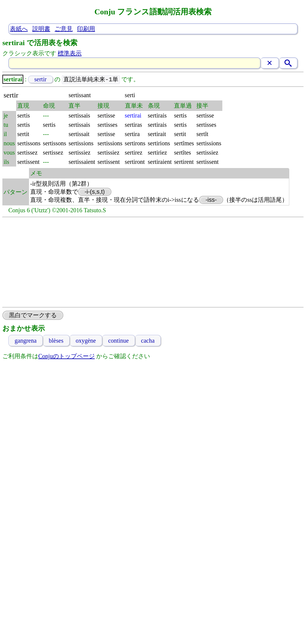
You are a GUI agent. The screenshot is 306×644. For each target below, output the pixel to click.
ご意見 (64, 29)
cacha (148, 341)
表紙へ (19, 29)
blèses (56, 341)
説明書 (41, 29)
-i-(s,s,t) (95, 192)
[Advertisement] (153, 263)
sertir (40, 80)
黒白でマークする (33, 315)
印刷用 (86, 29)
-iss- (211, 200)
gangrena (26, 341)
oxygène (86, 341)
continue (118, 341)
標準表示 (70, 53)
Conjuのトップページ (66, 356)
